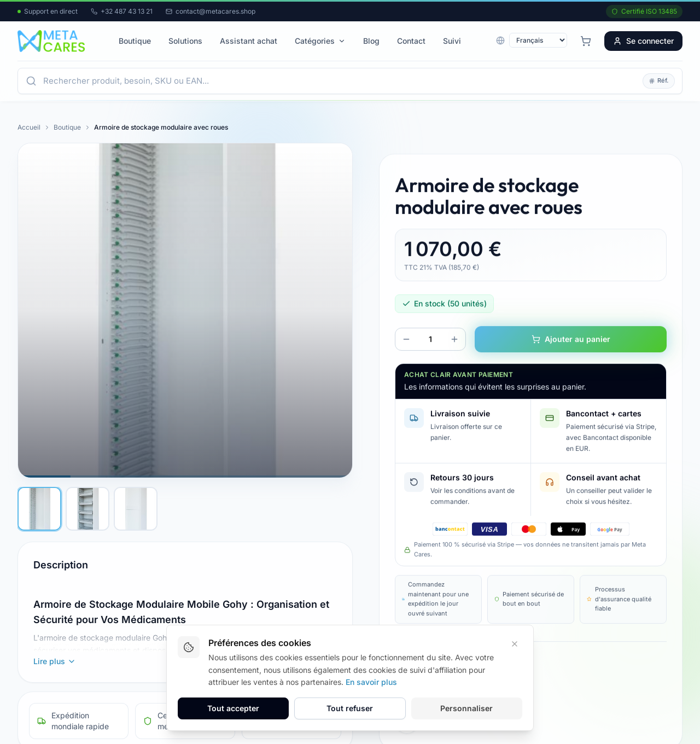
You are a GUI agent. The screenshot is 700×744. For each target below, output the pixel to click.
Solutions (185, 41)
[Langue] (538, 40)
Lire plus (55, 661)
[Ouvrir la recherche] (340, 81)
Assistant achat (249, 41)
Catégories (320, 41)
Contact (411, 41)
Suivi (452, 41)
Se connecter (643, 41)
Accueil (29, 127)
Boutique (135, 41)
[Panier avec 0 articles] (586, 41)
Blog (371, 41)
